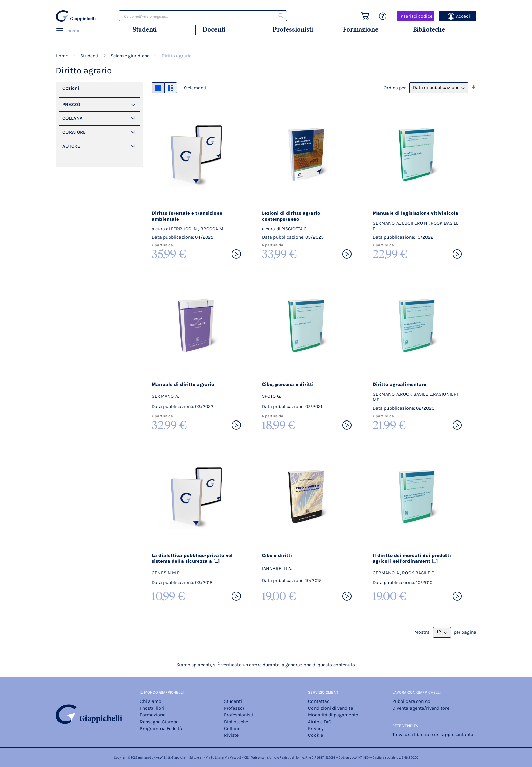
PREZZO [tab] (71, 104)
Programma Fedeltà (161, 728)
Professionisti (293, 29)
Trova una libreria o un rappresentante (433, 735)
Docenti (214, 29)
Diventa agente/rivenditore (421, 708)
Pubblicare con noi (412, 701)
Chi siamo (151, 701)
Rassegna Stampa (159, 722)
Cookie (316, 735)
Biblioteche (429, 29)
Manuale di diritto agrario (183, 384)
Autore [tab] (71, 146)
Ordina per (395, 87)
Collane (232, 728)
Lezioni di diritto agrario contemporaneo (291, 216)
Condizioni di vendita (331, 708)
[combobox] (203, 16)
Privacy (316, 728)
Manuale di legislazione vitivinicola (415, 213)
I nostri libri (152, 708)
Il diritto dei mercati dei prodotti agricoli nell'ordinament (412, 558)
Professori (235, 708)
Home (62, 56)
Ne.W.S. (160, 757)
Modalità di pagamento (333, 715)
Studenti (145, 29)
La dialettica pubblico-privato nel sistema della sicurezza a (192, 558)
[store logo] (77, 16)
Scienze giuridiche (130, 56)
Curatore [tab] (74, 132)
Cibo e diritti (277, 555)
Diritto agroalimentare (400, 384)
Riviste (231, 735)
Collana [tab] (73, 118)
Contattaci (319, 701)
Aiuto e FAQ (320, 722)
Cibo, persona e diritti (288, 384)
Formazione (361, 29)
